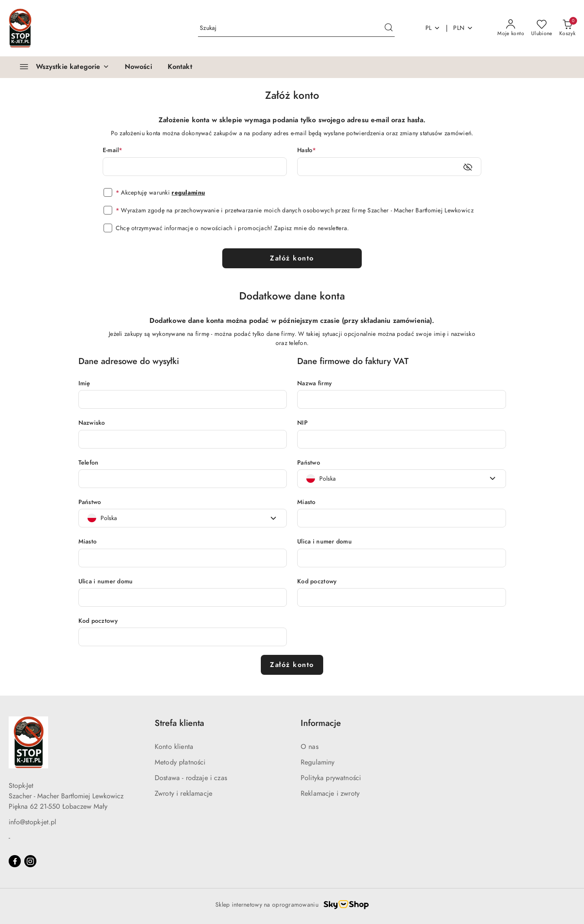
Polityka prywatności (331, 778)
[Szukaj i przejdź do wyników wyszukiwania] (389, 28)
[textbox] (102, 518)
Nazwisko (92, 423)
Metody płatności (180, 762)
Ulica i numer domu (106, 581)
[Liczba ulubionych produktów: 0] (542, 28)
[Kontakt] (180, 67)
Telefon (89, 463)
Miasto (88, 542)
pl (433, 28)
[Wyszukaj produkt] (296, 28)
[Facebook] (15, 861)
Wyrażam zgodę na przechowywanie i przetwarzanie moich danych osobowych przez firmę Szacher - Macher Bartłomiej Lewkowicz (295, 210)
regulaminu (188, 193)
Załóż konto (292, 258)
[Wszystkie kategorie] (61, 67)
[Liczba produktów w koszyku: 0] (567, 28)
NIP (302, 423)
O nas (310, 747)
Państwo (90, 502)
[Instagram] (30, 861)
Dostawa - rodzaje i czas (191, 778)
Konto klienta (174, 747)
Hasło (307, 150)
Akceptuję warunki (160, 193)
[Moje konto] (511, 28)
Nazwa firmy (315, 383)
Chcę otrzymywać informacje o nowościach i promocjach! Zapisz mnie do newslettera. (232, 228)
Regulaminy (318, 762)
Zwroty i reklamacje (183, 794)
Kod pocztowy (98, 621)
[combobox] (183, 518)
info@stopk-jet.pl (32, 822)
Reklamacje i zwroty (330, 794)
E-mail (113, 150)
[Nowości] (138, 67)
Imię (84, 383)
